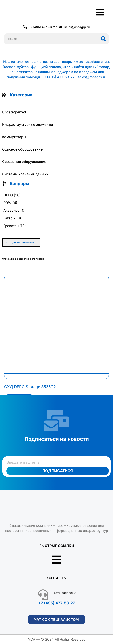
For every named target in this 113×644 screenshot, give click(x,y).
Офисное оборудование (22, 149)
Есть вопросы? (65, 593)
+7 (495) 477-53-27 (57, 603)
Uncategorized (14, 112)
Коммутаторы (14, 137)
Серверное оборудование (24, 162)
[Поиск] (103, 39)
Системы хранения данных (25, 174)
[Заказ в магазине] (21, 242)
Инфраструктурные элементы (27, 124)
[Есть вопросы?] (43, 595)
